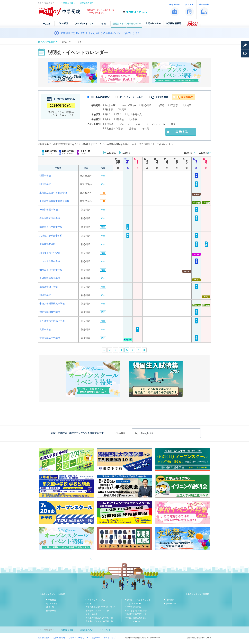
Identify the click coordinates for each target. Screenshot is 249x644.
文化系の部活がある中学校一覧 (99, 621)
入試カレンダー (134, 604)
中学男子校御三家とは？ (136, 614)
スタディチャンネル (96, 600)
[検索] (166, 433)
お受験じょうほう (68, 3)
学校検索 (52, 600)
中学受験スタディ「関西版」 (198, 594)
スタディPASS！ (134, 621)
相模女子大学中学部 (50, 253)
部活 (173, 124)
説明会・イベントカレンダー (140, 600)
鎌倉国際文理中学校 (50, 218)
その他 (146, 129)
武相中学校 (45, 329)
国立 (119, 114)
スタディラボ (105, 630)
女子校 (134, 119)
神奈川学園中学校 (49, 210)
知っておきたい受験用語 (136, 611)
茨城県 (188, 105)
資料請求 (170, 600)
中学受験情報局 (134, 607)
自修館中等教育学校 (50, 278)
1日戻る (127, 153)
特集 (89, 604)
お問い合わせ (59, 638)
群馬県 (123, 110)
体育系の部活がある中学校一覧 (99, 618)
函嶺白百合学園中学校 (51, 227)
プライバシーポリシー (79, 638)
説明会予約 (171, 604)
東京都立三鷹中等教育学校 (53, 193)
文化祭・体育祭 (115, 129)
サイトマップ (110, 638)
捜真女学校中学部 (49, 287)
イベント (124, 124)
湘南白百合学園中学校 (51, 270)
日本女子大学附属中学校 (52, 321)
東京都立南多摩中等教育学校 (54, 201)
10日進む (203, 153)
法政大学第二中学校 (50, 338)
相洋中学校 (45, 295)
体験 (138, 124)
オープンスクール (156, 124)
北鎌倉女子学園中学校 (51, 236)
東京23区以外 (129, 105)
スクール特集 (91, 614)
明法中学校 (45, 184)
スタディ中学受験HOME (50, 42)
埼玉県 (161, 105)
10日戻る (111, 153)
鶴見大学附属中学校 (50, 312)
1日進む (188, 153)
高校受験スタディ (87, 3)
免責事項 (96, 638)
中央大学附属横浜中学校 (52, 304)
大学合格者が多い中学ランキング (100, 607)
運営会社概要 (44, 638)
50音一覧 (50, 607)
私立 (108, 114)
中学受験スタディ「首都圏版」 (53, 594)
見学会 (133, 129)
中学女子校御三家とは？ (136, 618)
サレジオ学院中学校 (50, 261)
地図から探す (52, 604)
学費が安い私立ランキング (97, 611)
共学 (108, 119)
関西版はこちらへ (136, 12)
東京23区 (111, 105)
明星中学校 (45, 175)
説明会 (110, 124)
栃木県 (109, 110)
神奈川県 (147, 105)
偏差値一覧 (51, 611)
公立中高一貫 (135, 114)
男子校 (120, 119)
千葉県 (174, 105)
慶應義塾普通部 (47, 244)
